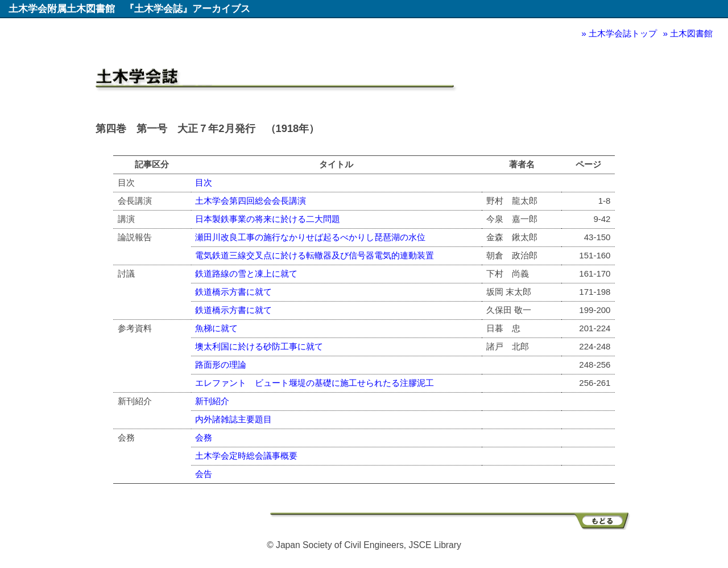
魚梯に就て (216, 328)
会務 (204, 437)
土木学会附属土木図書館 (62, 9)
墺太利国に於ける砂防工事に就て (259, 346)
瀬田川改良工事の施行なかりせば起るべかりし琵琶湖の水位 (310, 237)
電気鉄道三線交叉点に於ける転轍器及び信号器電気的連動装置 (315, 255)
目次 (204, 182)
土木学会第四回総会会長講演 (251, 201)
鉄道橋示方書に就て (233, 292)
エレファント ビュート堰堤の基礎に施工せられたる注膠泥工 (315, 383)
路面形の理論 (221, 365)
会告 (204, 474)
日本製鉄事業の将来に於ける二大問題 (268, 219)
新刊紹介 (212, 401)
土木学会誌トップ (623, 33)
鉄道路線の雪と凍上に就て (246, 273)
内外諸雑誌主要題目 (233, 419)
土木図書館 (691, 33)
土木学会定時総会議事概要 (246, 456)
